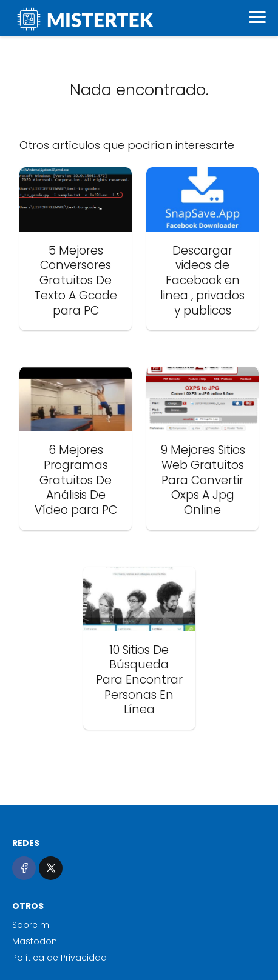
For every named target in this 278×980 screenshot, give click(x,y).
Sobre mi (32, 925)
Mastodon (35, 941)
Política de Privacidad (59, 958)
